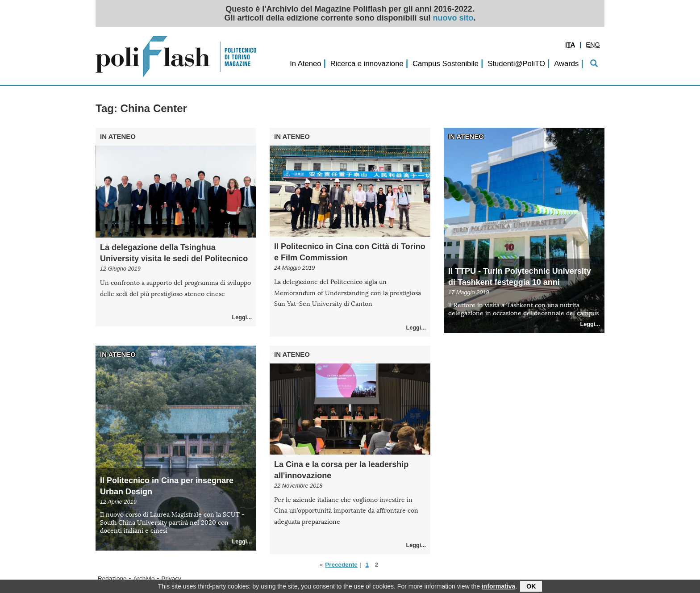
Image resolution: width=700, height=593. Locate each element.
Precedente (341, 565)
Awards (566, 64)
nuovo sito (453, 18)
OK (531, 587)
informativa (498, 587)
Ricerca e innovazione (367, 64)
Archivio (144, 578)
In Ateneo (305, 64)
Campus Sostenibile (446, 64)
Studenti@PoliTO (516, 64)
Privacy (171, 578)
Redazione (112, 578)
